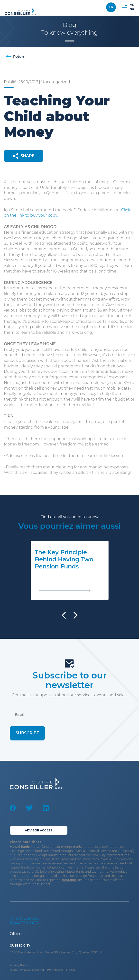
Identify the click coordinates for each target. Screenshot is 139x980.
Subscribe (27, 733)
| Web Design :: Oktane (61, 970)
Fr (111, 7)
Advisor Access (39, 830)
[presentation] (64, 615)
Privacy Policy (19, 965)
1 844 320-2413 (24, 923)
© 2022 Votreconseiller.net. (28, 970)
